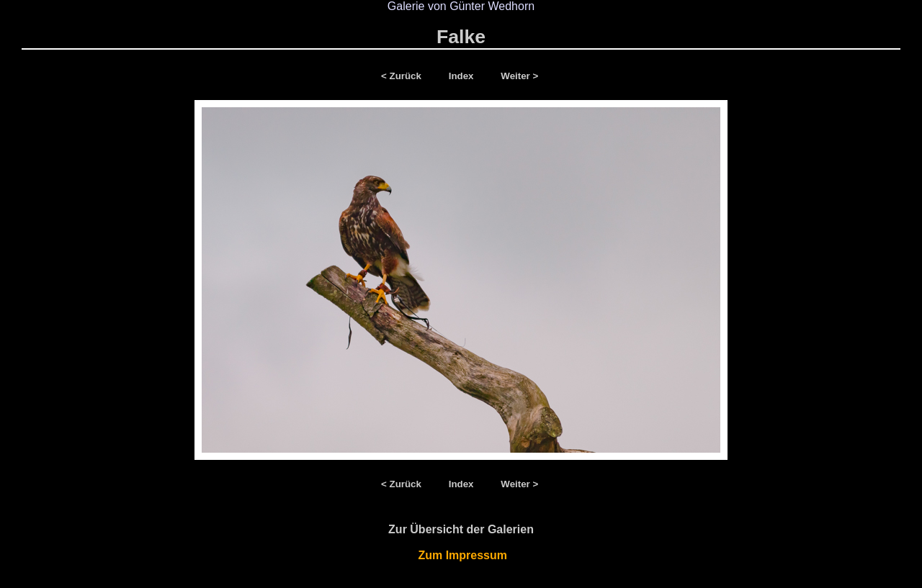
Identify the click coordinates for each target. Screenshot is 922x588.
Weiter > (519, 76)
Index (463, 76)
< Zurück (404, 76)
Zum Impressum (461, 555)
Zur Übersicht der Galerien (461, 529)
